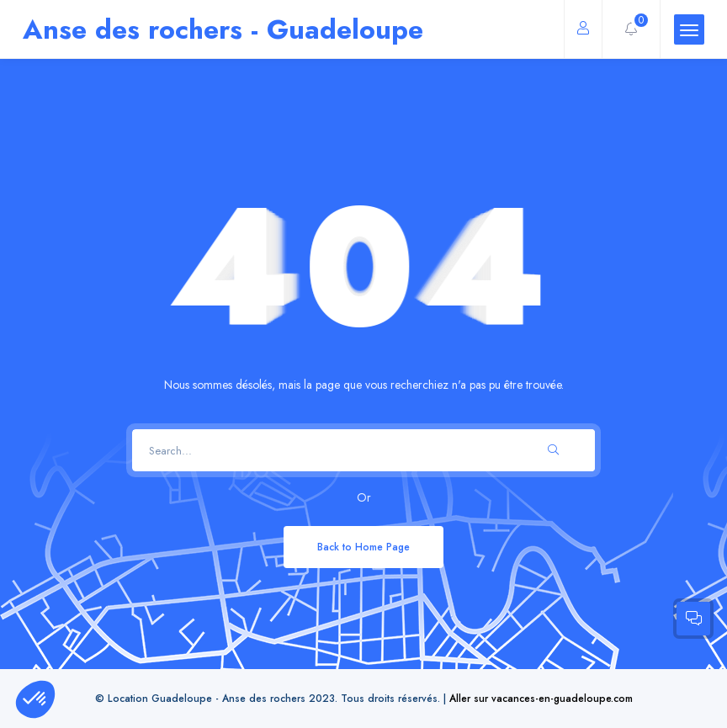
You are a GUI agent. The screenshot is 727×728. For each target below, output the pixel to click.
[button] (35, 699)
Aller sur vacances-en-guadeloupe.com (541, 698)
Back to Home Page (363, 547)
